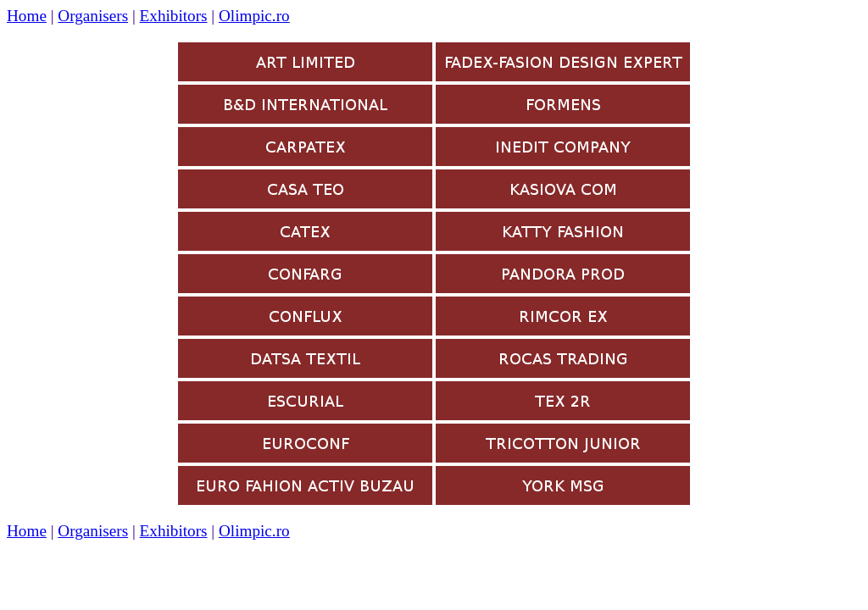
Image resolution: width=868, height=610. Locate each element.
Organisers (93, 16)
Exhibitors (174, 16)
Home (27, 16)
